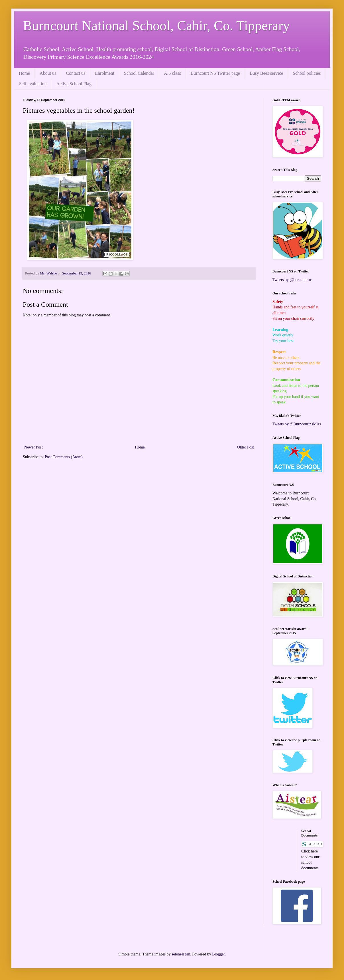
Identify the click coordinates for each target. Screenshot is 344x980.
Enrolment (105, 73)
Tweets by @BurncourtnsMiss (297, 424)
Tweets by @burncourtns (292, 280)
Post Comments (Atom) (64, 457)
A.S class (172, 73)
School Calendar (139, 73)
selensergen (181, 954)
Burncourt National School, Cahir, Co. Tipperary (156, 26)
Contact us (76, 73)
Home (24, 73)
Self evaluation (33, 84)
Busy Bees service (266, 73)
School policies (307, 73)
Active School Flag (74, 84)
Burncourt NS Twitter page (215, 73)
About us (48, 73)
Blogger (218, 954)
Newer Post (33, 447)
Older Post (246, 447)
